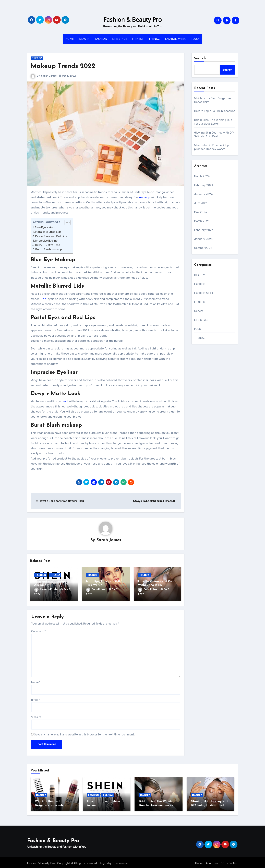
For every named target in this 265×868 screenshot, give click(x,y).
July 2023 (201, 203)
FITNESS (138, 39)
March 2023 (202, 221)
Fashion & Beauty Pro (133, 20)
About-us (212, 862)
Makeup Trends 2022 (63, 66)
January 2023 (203, 239)
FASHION (101, 39)
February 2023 (204, 230)
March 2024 (202, 176)
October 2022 (203, 248)
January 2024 (203, 194)
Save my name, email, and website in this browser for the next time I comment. (84, 734)
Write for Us (229, 862)
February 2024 (204, 185)
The (44, 299)
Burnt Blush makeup (49, 249)
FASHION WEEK (175, 39)
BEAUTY (84, 39)
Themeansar (120, 862)
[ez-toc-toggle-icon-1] (66, 222)
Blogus (103, 862)
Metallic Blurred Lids (49, 232)
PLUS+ (195, 39)
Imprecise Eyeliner (47, 241)
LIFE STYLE (120, 39)
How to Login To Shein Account (215, 111)
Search (200, 58)
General (199, 311)
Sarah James (49, 76)
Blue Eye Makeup (46, 227)
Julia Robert (97, 590)
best (65, 401)
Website (36, 716)
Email (36, 699)
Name (36, 682)
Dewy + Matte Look (47, 245)
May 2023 (201, 212)
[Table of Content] (68, 222)
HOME (70, 39)
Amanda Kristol (47, 590)
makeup (145, 197)
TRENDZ (154, 39)
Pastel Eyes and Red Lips (51, 236)
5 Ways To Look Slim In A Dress (154, 501)
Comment (38, 631)
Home (199, 862)
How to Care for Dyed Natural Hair (60, 501)
